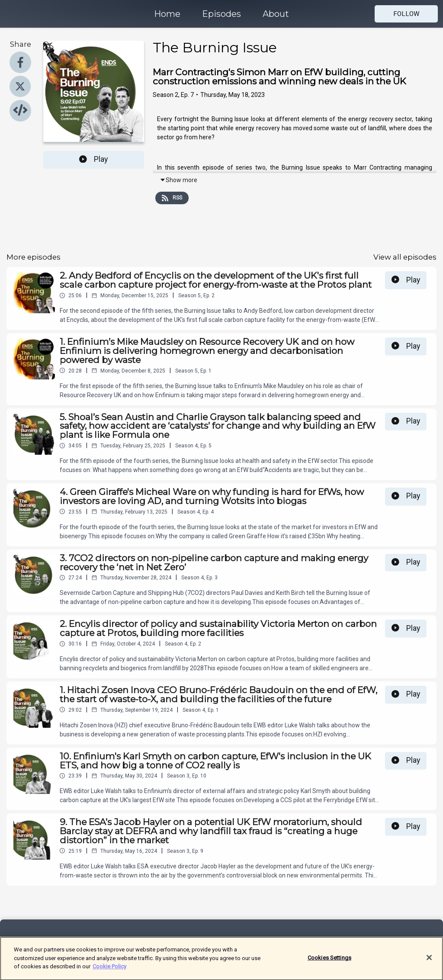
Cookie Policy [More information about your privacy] (109, 970)
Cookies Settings (329, 962)
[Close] (429, 962)
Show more (178, 180)
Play (93, 159)
